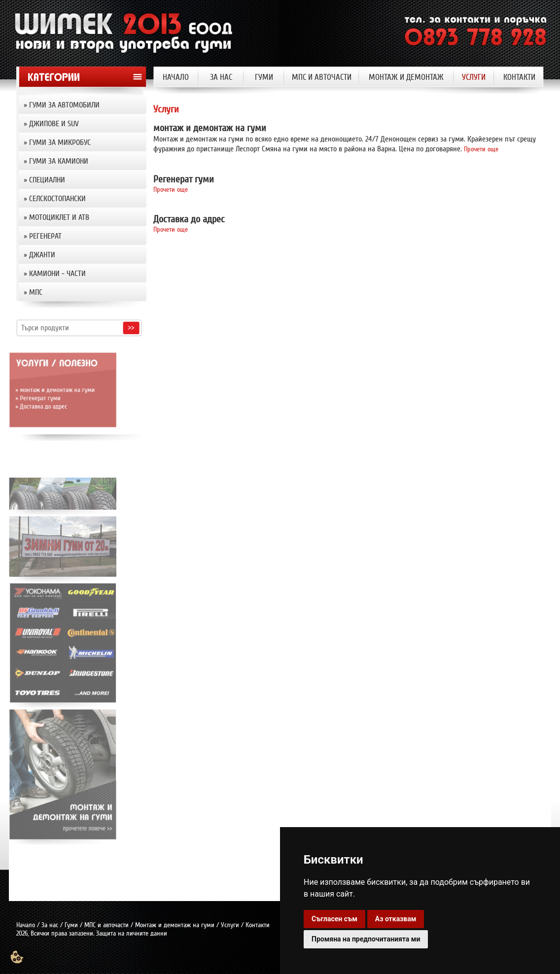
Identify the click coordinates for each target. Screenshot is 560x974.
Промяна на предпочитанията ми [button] (366, 939)
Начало (26, 925)
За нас (50, 925)
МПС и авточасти (106, 925)
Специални (47, 180)
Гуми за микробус (60, 142)
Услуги (230, 925)
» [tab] (84, 105)
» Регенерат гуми (21, 397)
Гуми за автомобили (64, 105)
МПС (36, 292)
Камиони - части (57, 274)
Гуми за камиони (59, 161)
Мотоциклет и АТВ (59, 217)
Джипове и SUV (54, 124)
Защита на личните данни (132, 933)
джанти (42, 255)
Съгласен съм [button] (334, 919)
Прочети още (481, 149)
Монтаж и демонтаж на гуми (175, 925)
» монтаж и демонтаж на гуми (35, 390)
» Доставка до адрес (24, 403)
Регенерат (45, 236)
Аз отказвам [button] (396, 919)
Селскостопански (57, 199)
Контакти (258, 925)
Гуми (71, 925)
